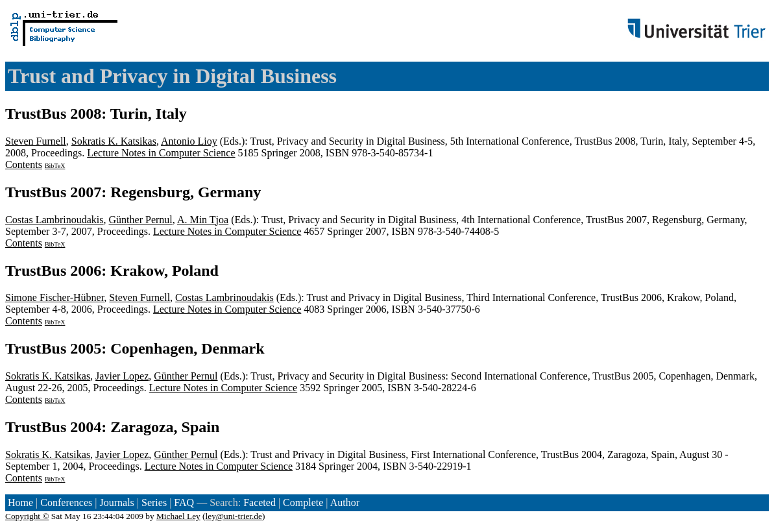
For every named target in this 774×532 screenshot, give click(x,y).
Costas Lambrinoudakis (54, 220)
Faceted (260, 502)
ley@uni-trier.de (234, 516)
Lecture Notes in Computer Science (161, 153)
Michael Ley (178, 516)
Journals (116, 502)
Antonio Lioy (189, 141)
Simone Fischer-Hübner (54, 297)
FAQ (184, 502)
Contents (24, 164)
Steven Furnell (36, 141)
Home (20, 502)
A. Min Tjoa (203, 220)
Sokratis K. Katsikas (114, 141)
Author (345, 502)
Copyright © (27, 516)
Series (154, 502)
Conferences (66, 502)
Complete (303, 502)
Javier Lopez (122, 376)
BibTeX (55, 166)
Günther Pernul (141, 220)
